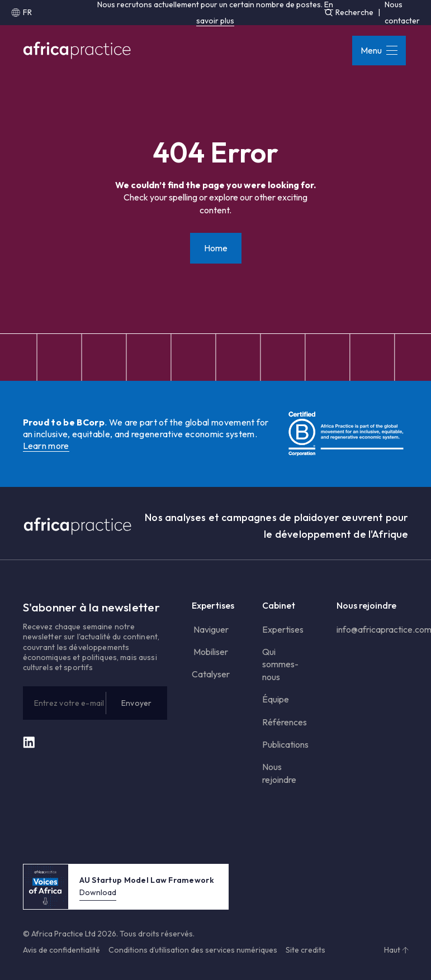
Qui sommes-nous (280, 664)
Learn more (46, 446)
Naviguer (210, 629)
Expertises (283, 629)
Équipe (276, 699)
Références (285, 722)
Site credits (306, 950)
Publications (285, 744)
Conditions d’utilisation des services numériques (193, 950)
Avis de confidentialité (61, 950)
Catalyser (211, 674)
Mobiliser (210, 652)
